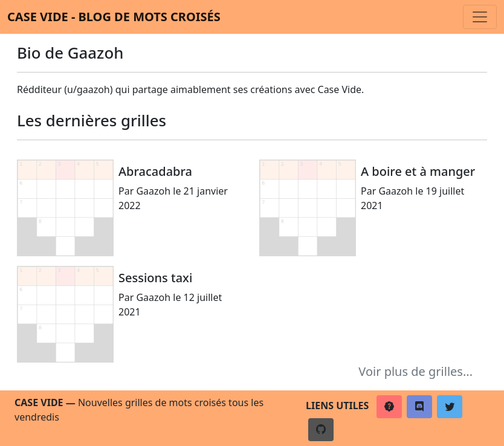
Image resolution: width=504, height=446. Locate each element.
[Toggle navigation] (480, 17)
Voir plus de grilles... (415, 371)
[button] (389, 407)
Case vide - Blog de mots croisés (114, 17)
